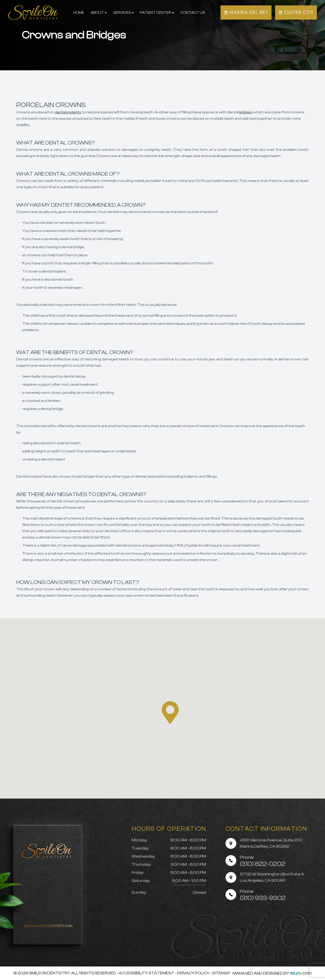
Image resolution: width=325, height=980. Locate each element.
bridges (246, 112)
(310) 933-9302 (263, 895)
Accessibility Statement (146, 973)
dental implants (68, 112)
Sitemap (221, 973)
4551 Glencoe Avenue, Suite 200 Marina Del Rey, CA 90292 (271, 843)
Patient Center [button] (157, 13)
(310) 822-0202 (263, 861)
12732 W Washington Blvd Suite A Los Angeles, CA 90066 (272, 877)
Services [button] (123, 13)
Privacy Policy (193, 973)
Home (79, 13)
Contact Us (193, 13)
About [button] (99, 13)
